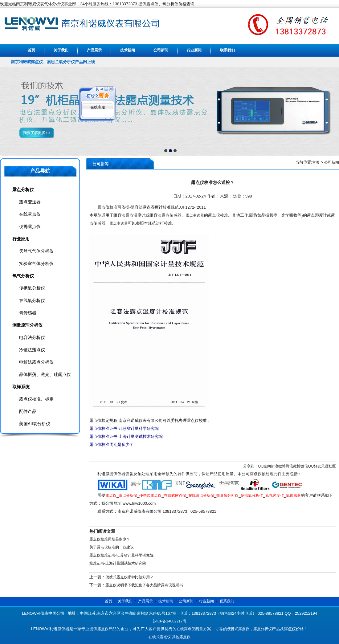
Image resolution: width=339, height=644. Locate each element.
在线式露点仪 (175, 495)
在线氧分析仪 (32, 300)
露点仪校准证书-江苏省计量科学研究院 (121, 555)
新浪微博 (278, 466)
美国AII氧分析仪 (35, 424)
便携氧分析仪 (252, 495)
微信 (304, 466)
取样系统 (21, 387)
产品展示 (94, 50)
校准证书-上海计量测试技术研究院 (118, 563)
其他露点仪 (181, 637)
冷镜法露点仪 (32, 350)
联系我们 (227, 50)
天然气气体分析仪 (36, 251)
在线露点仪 (30, 214)
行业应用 (21, 239)
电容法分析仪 (32, 337)
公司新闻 (161, 50)
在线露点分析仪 (201, 495)
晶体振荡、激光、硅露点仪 (45, 374)
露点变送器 (195, 215)
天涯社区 (329, 466)
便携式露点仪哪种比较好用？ (129, 577)
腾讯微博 (293, 466)
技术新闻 (128, 50)
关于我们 (61, 50)
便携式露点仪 (150, 495)
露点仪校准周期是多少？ (110, 539)
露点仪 (111, 495)
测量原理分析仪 (27, 325)
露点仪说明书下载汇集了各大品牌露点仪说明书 (144, 585)
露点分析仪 (128, 495)
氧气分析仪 (23, 276)
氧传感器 (293, 495)
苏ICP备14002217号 (169, 621)
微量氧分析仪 (227, 495)
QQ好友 (314, 466)
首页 (31, 50)
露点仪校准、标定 (36, 399)
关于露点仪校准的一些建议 (112, 547)
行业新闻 (194, 50)
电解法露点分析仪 (36, 362)
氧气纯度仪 (275, 495)
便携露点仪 (30, 226)
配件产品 (28, 411)
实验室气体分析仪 (36, 263)
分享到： (251, 466)
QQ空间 (265, 466)
